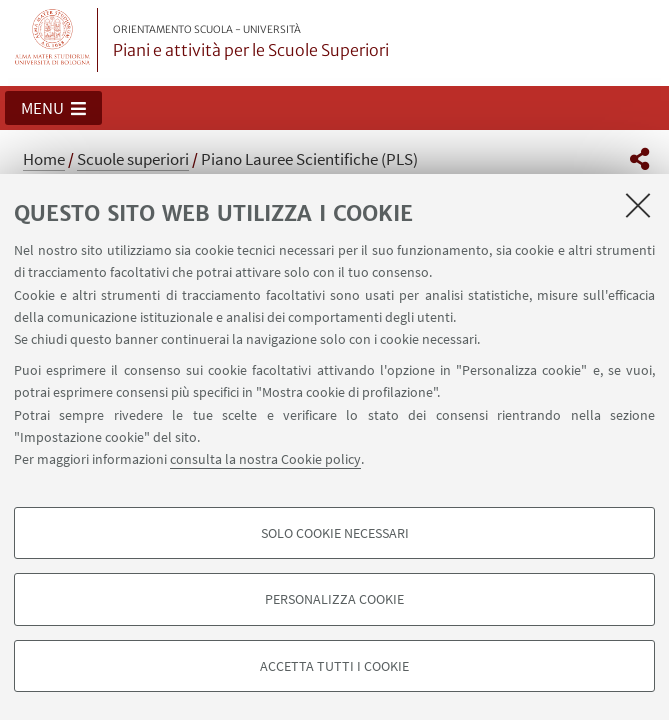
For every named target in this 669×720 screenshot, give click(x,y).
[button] (53, 108)
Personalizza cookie (334, 599)
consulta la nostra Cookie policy (265, 459)
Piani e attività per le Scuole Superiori (251, 42)
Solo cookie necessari (335, 533)
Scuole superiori (133, 159)
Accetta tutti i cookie (334, 666)
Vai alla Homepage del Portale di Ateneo (53, 40)
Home (44, 159)
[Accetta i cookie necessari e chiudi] (638, 205)
